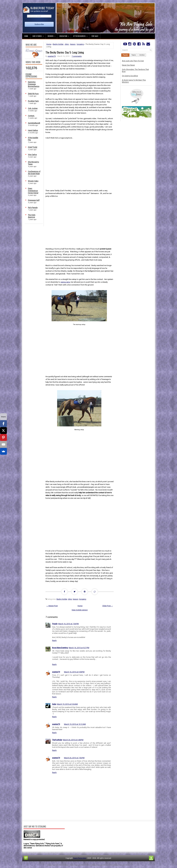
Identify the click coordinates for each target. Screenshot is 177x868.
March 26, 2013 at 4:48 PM (73, 740)
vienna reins (65, 282)
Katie (54, 704)
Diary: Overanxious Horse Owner (33, 191)
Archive (142, 55)
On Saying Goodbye (130, 76)
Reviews (52, 35)
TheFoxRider (57, 740)
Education (65, 35)
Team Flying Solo (80, 858)
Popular (125, 55)
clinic (67, 44)
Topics (134, 55)
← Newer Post (52, 606)
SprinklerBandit (34, 123)
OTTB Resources (81, 35)
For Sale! (95, 36)
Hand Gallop (33, 130)
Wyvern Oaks (33, 181)
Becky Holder (58, 44)
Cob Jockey (33, 108)
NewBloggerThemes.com (120, 865)
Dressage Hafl (34, 200)
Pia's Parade (33, 208)
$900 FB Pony (33, 94)
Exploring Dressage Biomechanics (34, 84)
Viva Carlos (32, 155)
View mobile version (80, 610)
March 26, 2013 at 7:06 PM (74, 758)
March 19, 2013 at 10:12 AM (75, 724)
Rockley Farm (33, 101)
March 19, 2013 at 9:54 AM (67, 704)
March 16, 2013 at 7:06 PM (68, 624)
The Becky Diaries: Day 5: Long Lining (65, 52)
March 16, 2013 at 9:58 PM (74, 672)
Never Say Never (128, 65)
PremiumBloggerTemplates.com (97, 865)
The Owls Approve (32, 216)
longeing (80, 44)
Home (26, 36)
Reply (54, 640)
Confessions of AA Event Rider (34, 173)
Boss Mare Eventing (60, 648)
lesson (73, 44)
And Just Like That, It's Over (133, 61)
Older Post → (108, 606)
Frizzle (55, 624)
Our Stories (39, 35)
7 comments (77, 56)
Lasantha (81, 865)
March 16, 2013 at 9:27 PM (79, 648)
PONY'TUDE (33, 147)
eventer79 (52, 56)
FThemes (58, 865)
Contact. (31, 116)
